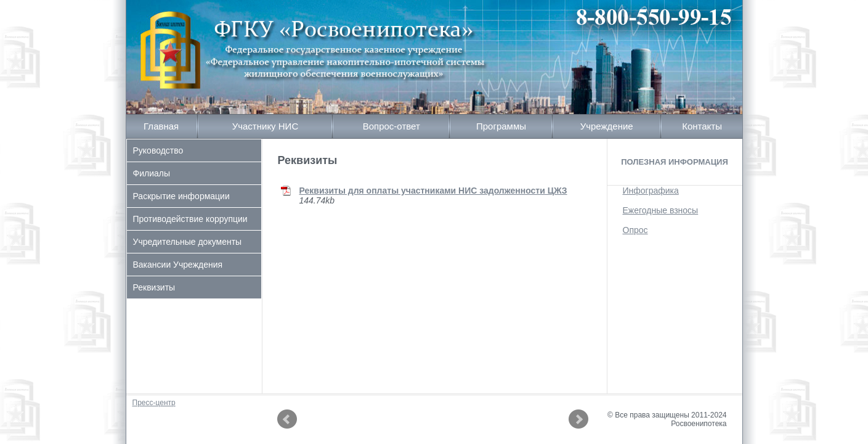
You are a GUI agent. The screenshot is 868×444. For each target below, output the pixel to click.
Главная (161, 126)
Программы (501, 126)
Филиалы (152, 173)
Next (578, 419)
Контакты (702, 126)
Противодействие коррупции (190, 219)
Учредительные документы (188, 242)
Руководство (158, 150)
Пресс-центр (154, 403)
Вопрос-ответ (391, 126)
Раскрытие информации (181, 196)
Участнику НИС (266, 126)
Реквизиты (154, 287)
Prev (287, 419)
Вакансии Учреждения (178, 265)
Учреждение (607, 126)
